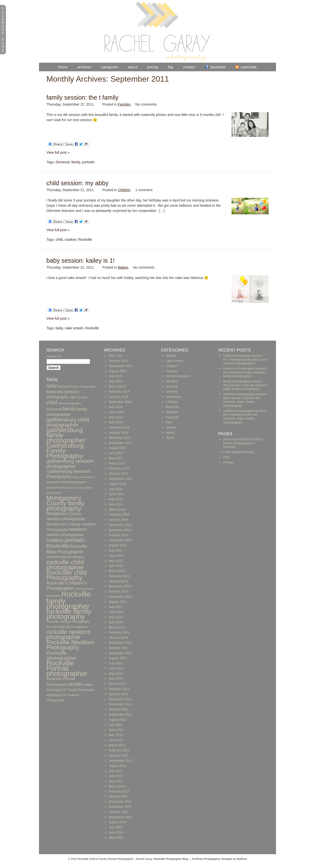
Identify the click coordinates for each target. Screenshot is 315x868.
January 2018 (118, 433)
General (172, 392)
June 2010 (116, 832)
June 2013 (116, 668)
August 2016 (118, 484)
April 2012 (116, 740)
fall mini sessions (178, 376)
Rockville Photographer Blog (171, 859)
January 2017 (118, 473)
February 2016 (119, 514)
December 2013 (120, 643)
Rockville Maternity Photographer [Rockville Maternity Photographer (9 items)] (67, 627)
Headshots (174, 397)
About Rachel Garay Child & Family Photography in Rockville (243, 443)
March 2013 (117, 684)
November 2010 (120, 807)
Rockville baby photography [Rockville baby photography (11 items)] (66, 557)
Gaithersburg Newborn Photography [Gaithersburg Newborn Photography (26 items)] (69, 474)
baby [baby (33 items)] (52, 386)
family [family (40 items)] (69, 409)
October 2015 (118, 535)
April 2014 (116, 622)
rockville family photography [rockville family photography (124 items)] (69, 614)
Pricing (153, 67)
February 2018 (119, 427)
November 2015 (120, 530)
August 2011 (118, 766)
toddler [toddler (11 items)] (88, 685)
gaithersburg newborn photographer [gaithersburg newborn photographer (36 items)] (70, 464)
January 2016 (118, 520)
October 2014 (118, 591)
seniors (171, 427)
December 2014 (120, 586)
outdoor (70, 240)
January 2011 (118, 796)
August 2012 (118, 720)
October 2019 (118, 361)
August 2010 (118, 822)
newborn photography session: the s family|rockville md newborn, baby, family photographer (245, 417)
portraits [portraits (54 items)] (74, 540)
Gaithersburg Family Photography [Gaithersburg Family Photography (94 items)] (65, 451)
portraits (88, 162)
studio (170, 433)
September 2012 (120, 714)
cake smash (74, 328)
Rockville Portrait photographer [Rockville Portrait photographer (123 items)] (67, 668)
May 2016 (116, 499)
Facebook (218, 67)
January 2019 (118, 397)
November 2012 (120, 704)
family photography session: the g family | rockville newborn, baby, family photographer (246, 385)
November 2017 (120, 438)
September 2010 (120, 817)
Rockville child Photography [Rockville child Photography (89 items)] (67, 575)
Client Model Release (238, 452)
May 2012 (116, 735)
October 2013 (118, 648)
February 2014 (119, 632)
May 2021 (116, 356)
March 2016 (117, 509)
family (76, 162)
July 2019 (116, 376)
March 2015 (117, 571)
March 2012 (117, 745)
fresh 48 (172, 386)
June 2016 (116, 494)
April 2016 (116, 504)
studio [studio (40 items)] (76, 684)
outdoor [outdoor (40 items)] (55, 540)
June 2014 (116, 612)
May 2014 (116, 617)
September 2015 (120, 540)
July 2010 (116, 827)
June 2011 (116, 776)
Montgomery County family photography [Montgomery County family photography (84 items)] (65, 503)
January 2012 (118, 755)
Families (124, 104)
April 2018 (116, 422)
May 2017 (116, 458)
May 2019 (116, 381)
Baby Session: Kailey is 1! (81, 260)
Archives (84, 67)
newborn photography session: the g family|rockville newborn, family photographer (245, 372)
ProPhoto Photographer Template (212, 859)
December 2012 (120, 699)
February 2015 (119, 576)
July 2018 (116, 407)
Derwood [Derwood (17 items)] (54, 409)
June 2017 (116, 453)
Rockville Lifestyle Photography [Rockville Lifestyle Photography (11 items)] (68, 622)
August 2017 (118, 448)
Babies (123, 267)
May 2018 (116, 417)
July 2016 (116, 489)
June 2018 (116, 412)
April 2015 (116, 566)
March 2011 (117, 786)
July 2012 (116, 725)
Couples (172, 371)
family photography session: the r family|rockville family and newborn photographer (245, 359)
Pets (169, 422)
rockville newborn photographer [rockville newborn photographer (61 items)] (69, 635)
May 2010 (116, 838)
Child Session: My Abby (78, 183)
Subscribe (249, 67)
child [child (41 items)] (52, 402)
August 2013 (118, 658)
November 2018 (120, 402)
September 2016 (120, 479)
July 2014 (116, 607)
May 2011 (116, 781)
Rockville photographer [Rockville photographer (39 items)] (61, 655)
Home (63, 67)
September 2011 (120, 761)
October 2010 (118, 812)
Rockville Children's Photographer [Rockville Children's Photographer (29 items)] (66, 586)
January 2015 (118, 581)
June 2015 (116, 556)
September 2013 (120, 653)
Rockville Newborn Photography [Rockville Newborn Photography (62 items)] (70, 645)
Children (124, 190)
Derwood (62, 162)
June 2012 (116, 730)
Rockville (85, 240)
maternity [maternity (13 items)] (53, 488)
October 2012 (118, 709)
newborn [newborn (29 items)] (78, 529)
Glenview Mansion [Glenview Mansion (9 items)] (84, 477)
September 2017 (120, 443)
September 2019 (120, 366)
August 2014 (118, 602)
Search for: (54, 356)
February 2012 (119, 750)
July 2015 (116, 550)
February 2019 (119, 392)
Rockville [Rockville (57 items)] (58, 546)
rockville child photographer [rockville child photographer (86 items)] (65, 565)
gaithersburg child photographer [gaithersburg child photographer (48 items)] (68, 422)
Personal (172, 417)
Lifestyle (172, 402)
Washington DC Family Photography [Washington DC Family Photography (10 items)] (70, 690)
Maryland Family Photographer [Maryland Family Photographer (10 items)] (67, 482)
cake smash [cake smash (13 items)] (78, 397)
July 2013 (116, 663)
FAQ (170, 67)
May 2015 (116, 561)
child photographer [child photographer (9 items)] (69, 403)
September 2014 (120, 597)
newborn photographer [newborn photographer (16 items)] (65, 535)
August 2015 (118, 545)
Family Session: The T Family (82, 97)
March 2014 (117, 627)
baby (59, 328)
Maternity (172, 407)
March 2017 (117, 463)
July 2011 (116, 771)
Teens (170, 438)
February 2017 (119, 468)
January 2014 (118, 637)
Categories (109, 67)
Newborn (172, 412)
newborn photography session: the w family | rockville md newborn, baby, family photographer (245, 400)
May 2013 (116, 674)
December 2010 (120, 802)
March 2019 (117, 386)
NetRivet (242, 859)
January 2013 (118, 694)
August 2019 (118, 371)
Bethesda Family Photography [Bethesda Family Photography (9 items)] (77, 387)
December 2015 (120, 525)
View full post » (58, 152)
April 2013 (116, 678)
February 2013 (119, 689)
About (133, 67)
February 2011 (119, 791)
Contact (189, 67)
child (59, 240)
